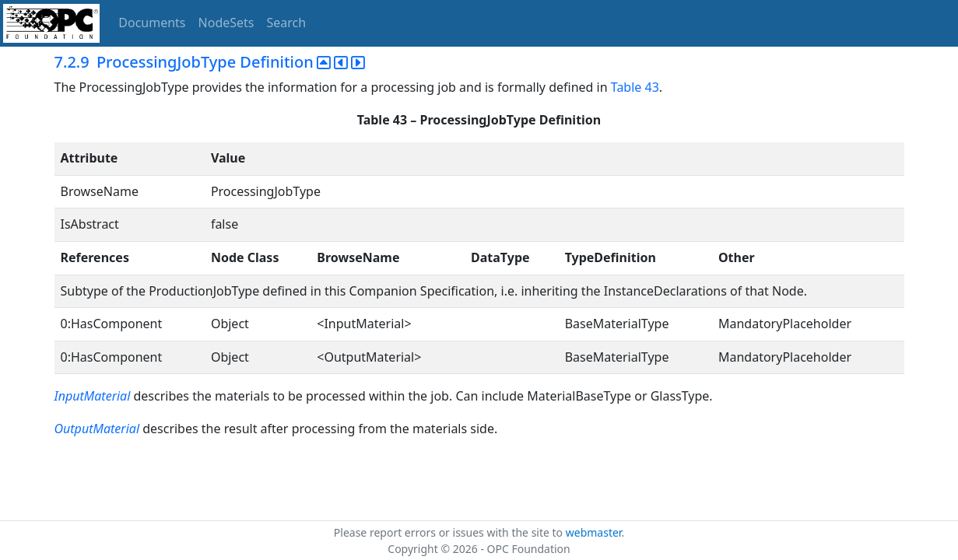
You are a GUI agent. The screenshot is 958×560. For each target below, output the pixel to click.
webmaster (594, 532)
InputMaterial (93, 396)
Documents (152, 23)
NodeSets (226, 23)
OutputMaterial (99, 429)
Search (287, 23)
